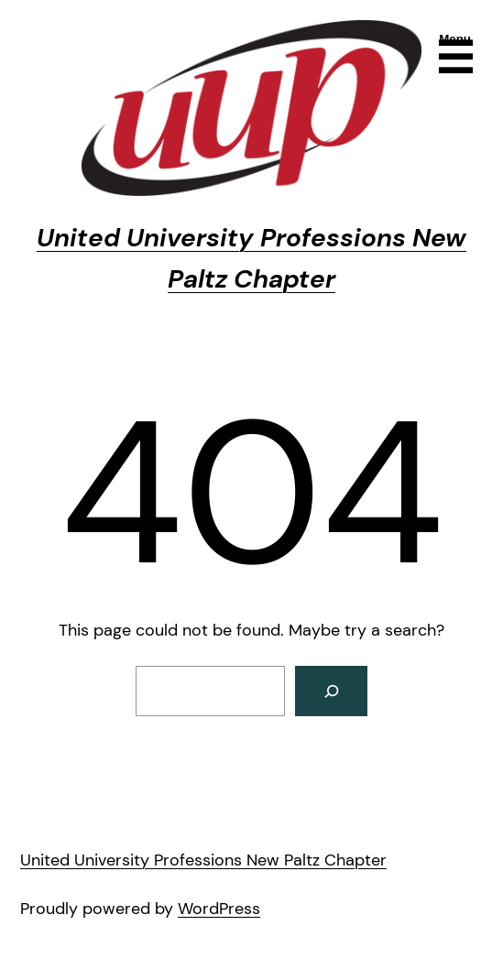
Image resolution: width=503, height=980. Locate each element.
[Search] (331, 691)
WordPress (219, 909)
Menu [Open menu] (455, 39)
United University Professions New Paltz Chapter (203, 860)
